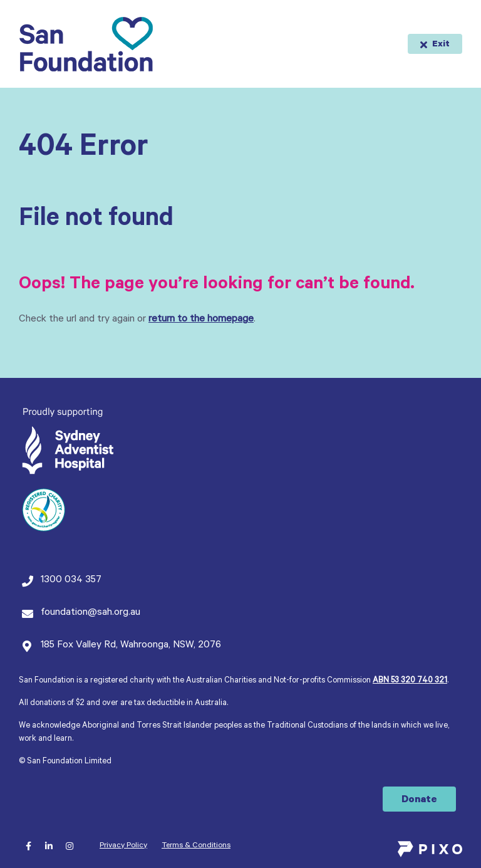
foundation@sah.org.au (91, 613)
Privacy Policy (123, 846)
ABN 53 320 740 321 (410, 681)
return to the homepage (201, 320)
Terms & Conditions (196, 846)
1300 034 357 (71, 580)
